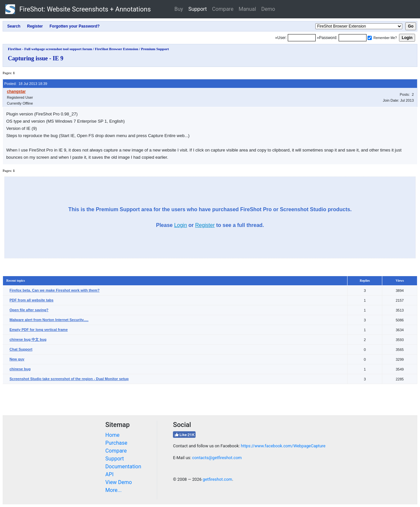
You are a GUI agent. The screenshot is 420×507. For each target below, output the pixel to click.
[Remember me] (370, 38)
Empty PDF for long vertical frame (39, 330)
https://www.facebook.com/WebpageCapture (283, 446)
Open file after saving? (29, 310)
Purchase (116, 443)
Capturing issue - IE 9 (36, 58)
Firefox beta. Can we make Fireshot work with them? (54, 290)
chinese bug (20, 369)
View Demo (119, 482)
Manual (247, 9)
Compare (223, 9)
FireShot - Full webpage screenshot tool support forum (50, 49)
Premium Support (155, 49)
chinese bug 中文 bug (28, 339)
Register (205, 225)
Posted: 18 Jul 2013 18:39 (26, 84)
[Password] (353, 38)
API (109, 474)
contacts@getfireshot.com (217, 458)
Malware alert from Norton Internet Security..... (49, 320)
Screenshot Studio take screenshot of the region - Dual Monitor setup (69, 379)
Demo (268, 9)
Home (112, 435)
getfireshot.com (218, 479)
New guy (17, 359)
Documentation (123, 466)
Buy (179, 9)
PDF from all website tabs (31, 300)
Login (181, 225)
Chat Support (21, 349)
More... (114, 490)
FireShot (78, 9)
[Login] (302, 38)
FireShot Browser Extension (116, 49)
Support (198, 9)
